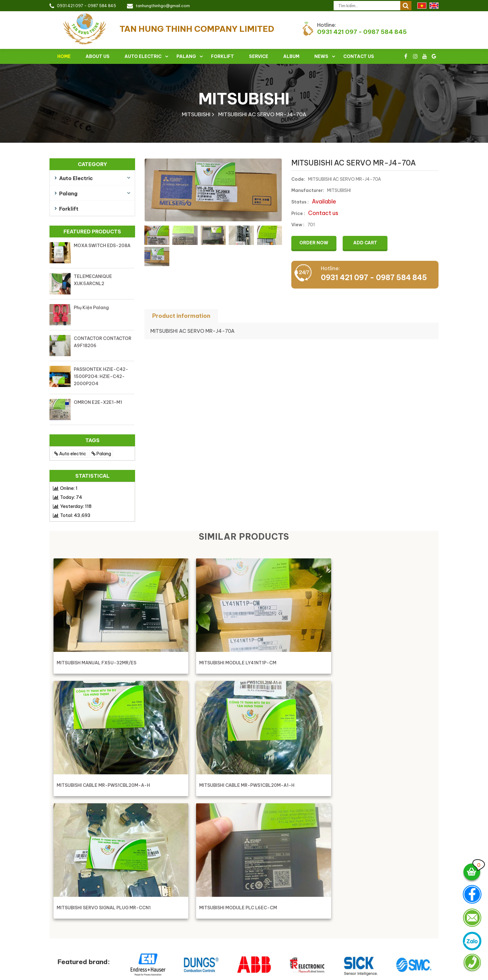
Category (92, 164)
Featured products (92, 232)
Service (259, 56)
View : (298, 225)
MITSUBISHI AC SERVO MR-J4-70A (262, 114)
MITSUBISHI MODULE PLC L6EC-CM (194, 787)
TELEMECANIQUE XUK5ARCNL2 (93, 280)
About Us (98, 56)
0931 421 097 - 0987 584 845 (87, 6)
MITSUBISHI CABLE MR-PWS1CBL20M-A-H (277, 663)
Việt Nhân (428, 975)
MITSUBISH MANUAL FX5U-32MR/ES (97, 663)
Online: (69, 488)
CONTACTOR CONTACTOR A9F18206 (103, 342)
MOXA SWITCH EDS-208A (102, 246)
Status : (300, 202)
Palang (186, 56)
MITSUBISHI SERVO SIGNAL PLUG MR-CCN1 (93, 787)
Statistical (92, 476)
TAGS (92, 440)
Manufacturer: (308, 190)
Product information (181, 316)
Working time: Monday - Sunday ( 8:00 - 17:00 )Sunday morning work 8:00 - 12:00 (190, 955)
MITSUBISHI (244, 99)
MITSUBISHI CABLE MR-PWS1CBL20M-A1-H (375, 663)
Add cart (368, 243)
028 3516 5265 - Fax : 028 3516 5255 (180, 917)
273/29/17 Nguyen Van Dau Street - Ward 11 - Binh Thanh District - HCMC (212, 903)
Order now (315, 243)
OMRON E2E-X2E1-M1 (98, 402)
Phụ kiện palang (91, 308)
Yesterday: (76, 506)
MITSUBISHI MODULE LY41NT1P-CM (193, 663)
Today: (71, 497)
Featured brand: (84, 844)
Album (291, 56)
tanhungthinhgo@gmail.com (163, 6)
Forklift (223, 56)
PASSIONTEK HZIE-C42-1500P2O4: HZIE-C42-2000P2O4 (101, 376)
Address (313, 885)
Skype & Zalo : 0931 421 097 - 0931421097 (186, 940)
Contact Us (359, 56)
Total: (75, 515)
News (321, 56)
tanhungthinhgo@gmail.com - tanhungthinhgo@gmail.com (203, 928)
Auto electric (143, 56)
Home (64, 56)
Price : (298, 213)
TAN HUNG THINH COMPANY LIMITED (183, 885)
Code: (298, 179)
